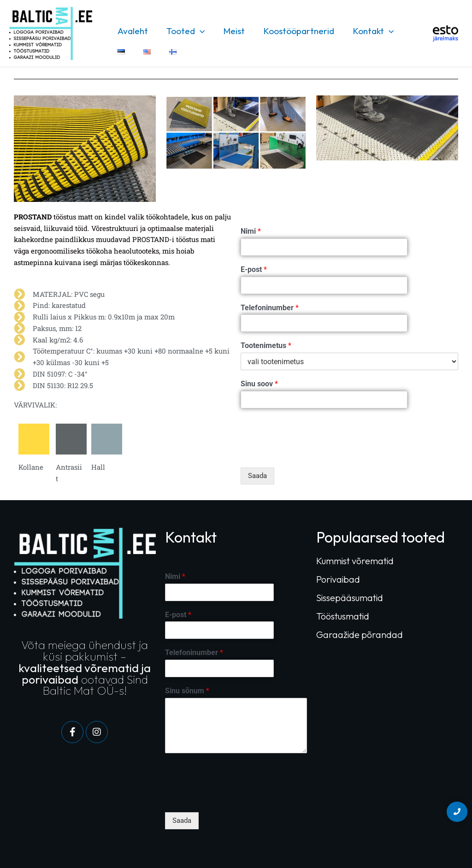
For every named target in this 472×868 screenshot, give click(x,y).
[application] (198, 31)
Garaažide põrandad (360, 635)
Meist (232, 31)
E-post (254, 269)
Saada (257, 476)
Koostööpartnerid (295, 31)
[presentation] (311, 452)
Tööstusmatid (343, 616)
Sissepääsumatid (350, 598)
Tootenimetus (266, 345)
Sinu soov (259, 384)
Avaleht (132, 31)
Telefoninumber (270, 308)
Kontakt (369, 31)
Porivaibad (338, 579)
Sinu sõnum (187, 691)
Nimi (251, 231)
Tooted (184, 31)
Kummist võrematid (355, 561)
